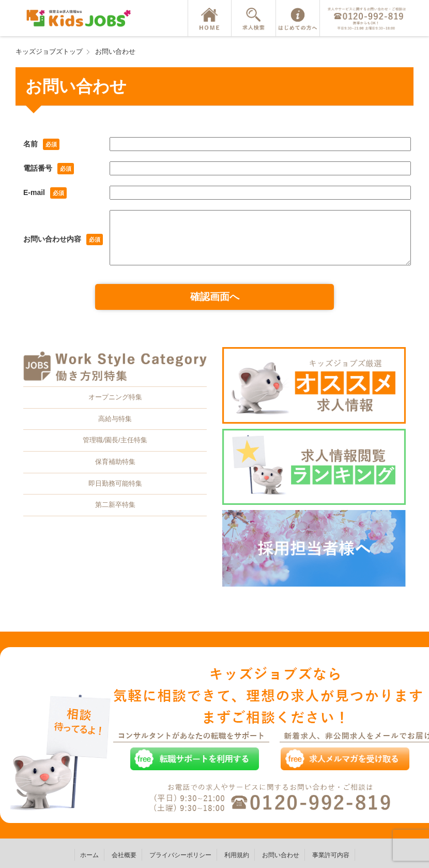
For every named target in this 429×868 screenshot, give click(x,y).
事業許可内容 (331, 855)
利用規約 (237, 855)
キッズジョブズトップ (49, 51)
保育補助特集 (115, 462)
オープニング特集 (115, 397)
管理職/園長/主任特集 (115, 440)
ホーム (89, 855)
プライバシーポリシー (180, 855)
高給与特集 (115, 419)
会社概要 (124, 855)
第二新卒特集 (115, 505)
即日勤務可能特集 (115, 483)
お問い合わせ (115, 51)
